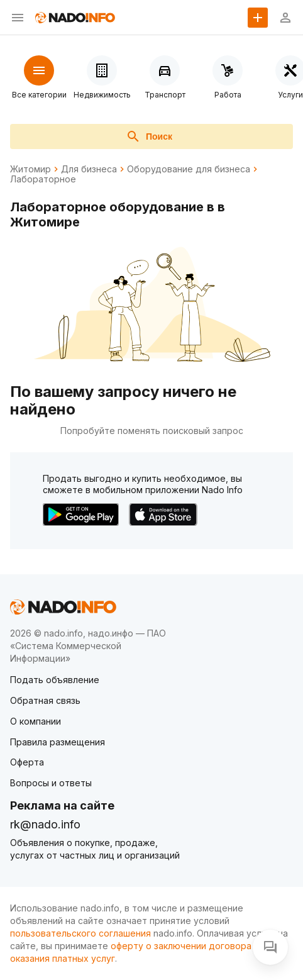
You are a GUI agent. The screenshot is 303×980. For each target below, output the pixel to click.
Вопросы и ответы (51, 783)
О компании (36, 721)
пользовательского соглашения (80, 933)
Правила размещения (58, 742)
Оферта (27, 762)
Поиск (149, 136)
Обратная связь (45, 700)
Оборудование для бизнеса (189, 169)
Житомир (30, 169)
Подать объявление (55, 680)
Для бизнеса (89, 169)
